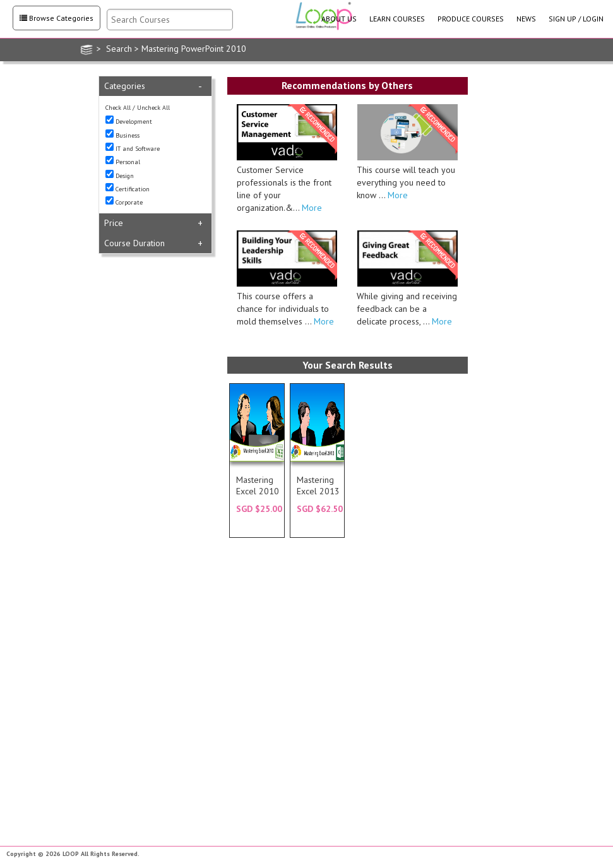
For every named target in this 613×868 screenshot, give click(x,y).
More (311, 208)
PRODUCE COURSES (471, 19)
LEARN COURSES (397, 19)
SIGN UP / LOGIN (576, 19)
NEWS (526, 19)
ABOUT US (339, 19)
